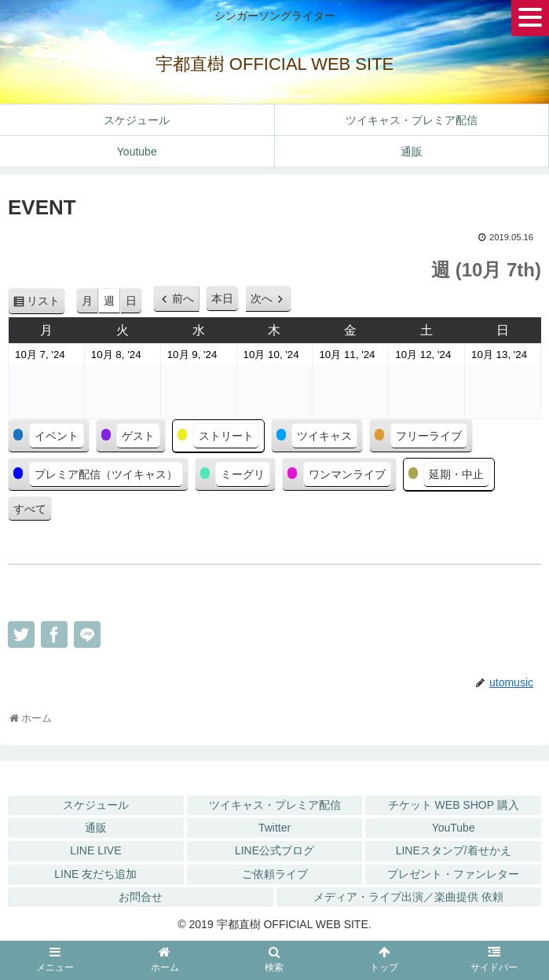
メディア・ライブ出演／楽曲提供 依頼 (408, 897)
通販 (96, 828)
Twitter (274, 828)
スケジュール (96, 805)
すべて (30, 509)
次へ (262, 298)
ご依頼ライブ (275, 874)
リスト (46, 304)
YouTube (454, 828)
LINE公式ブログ (274, 850)
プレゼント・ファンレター (453, 874)
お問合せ (141, 897)
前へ (183, 298)
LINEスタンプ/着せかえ (454, 850)
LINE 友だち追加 (95, 874)
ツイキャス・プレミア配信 (275, 805)
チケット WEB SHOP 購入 (454, 805)
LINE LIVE (95, 850)
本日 (222, 298)
